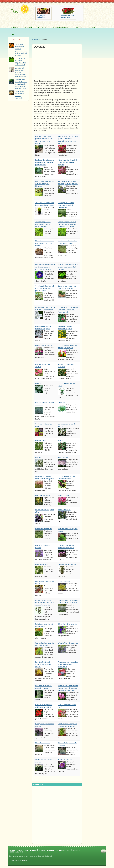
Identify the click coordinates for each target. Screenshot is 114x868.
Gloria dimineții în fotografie (68, 624)
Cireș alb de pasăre (42, 565)
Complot (78, 27)
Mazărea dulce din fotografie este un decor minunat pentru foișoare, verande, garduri (68, 688)
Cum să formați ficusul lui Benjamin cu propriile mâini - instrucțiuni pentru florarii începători (21, 84)
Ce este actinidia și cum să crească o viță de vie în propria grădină (45, 288)
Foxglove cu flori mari (43, 495)
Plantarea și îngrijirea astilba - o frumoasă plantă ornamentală (68, 664)
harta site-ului (22, 860)
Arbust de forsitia (64, 581)
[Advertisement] (57, 64)
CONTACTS (13, 860)
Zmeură (61, 441)
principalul (36, 40)
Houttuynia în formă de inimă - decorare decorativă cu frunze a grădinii (68, 310)
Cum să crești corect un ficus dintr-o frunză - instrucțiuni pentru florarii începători (21, 72)
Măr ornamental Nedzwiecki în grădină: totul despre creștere (68, 162)
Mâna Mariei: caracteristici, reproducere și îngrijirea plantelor (45, 243)
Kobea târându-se (64, 510)
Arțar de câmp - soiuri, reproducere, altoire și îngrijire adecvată (43, 224)
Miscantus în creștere (43, 743)
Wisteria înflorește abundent (68, 643)
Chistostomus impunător (44, 529)
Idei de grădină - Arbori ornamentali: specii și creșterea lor (66, 205)
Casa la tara (23, 850)
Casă (13, 35)
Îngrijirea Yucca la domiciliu (68, 565)
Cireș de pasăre (41, 441)
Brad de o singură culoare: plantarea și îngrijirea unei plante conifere (45, 162)
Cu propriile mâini (63, 850)
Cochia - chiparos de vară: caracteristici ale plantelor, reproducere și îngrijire (67, 224)
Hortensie (39, 384)
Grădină (15, 27)
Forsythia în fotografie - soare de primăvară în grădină (43, 664)
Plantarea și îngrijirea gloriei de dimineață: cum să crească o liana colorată (45, 267)
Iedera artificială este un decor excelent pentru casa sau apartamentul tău (45, 603)
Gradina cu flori (60, 27)
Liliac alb (38, 457)
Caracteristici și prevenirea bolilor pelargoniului (67, 16)
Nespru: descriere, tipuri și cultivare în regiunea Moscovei (44, 184)
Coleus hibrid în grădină (44, 345)
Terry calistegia (63, 457)
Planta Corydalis (64, 495)
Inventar (92, 27)
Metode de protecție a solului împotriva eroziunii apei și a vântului (43, 16)
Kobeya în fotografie (65, 760)
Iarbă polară (62, 403)
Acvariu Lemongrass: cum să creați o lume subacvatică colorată (68, 267)
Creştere (42, 27)
